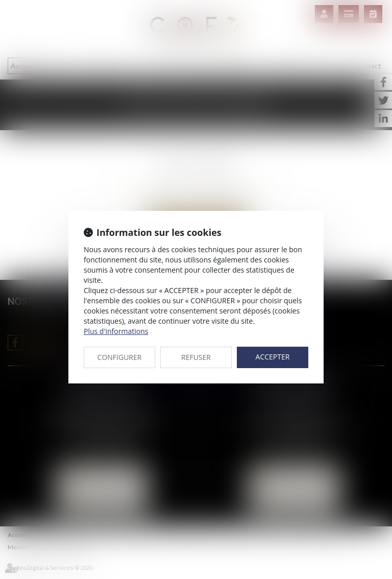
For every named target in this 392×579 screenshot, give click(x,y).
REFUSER (196, 357)
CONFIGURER (120, 357)
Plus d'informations (116, 331)
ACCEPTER (273, 357)
